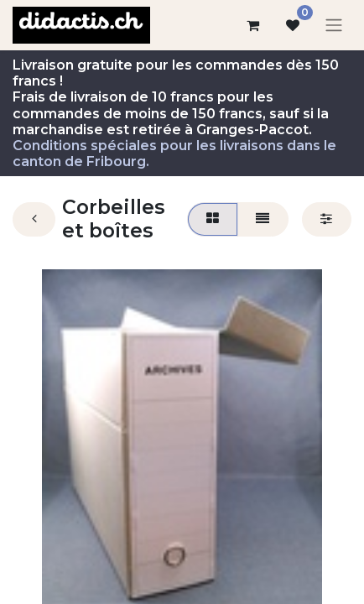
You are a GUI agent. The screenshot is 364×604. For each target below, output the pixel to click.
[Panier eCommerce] (252, 25)
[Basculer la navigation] (334, 26)
